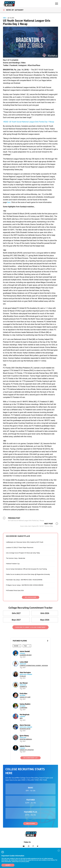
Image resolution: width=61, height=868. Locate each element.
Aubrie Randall (25, 651)
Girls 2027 (16, 613)
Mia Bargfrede (25, 715)
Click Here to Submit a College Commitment (30, 627)
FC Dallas (23, 676)
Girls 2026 (45, 613)
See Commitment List (31, 758)
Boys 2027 (16, 620)
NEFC (21, 718)
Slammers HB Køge (26, 655)
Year (25, 646)
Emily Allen (23, 693)
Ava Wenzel (24, 683)
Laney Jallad (24, 662)
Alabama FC (23, 687)
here (9, 202)
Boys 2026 (45, 620)
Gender (16, 646)
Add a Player (30, 824)
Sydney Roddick (25, 704)
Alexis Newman (25, 725)
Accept (8, 865)
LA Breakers (23, 708)
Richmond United (25, 729)
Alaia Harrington (25, 672)
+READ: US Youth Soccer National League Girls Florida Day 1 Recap (29, 122)
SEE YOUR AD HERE (31, 597)
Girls (5, 18)
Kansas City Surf (25, 697)
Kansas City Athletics (27, 750)
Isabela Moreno (25, 746)
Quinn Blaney (24, 736)
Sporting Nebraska (26, 739)
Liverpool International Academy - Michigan (34, 666)
